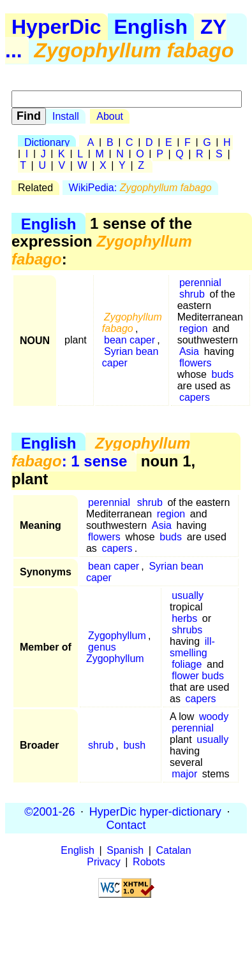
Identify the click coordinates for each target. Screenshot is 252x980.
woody (214, 717)
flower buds (198, 676)
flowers (196, 363)
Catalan (174, 850)
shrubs (187, 630)
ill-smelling (192, 647)
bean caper (130, 340)
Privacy (103, 862)
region (193, 328)
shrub (192, 294)
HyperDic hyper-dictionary (155, 811)
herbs (184, 618)
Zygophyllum (117, 636)
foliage (187, 664)
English (151, 27)
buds (223, 374)
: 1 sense (101, 452)
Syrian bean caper (130, 357)
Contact (126, 825)
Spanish (125, 850)
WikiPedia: (140, 188)
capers (195, 397)
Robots (149, 862)
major (184, 774)
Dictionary (47, 142)
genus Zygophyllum (115, 653)
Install (66, 116)
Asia (189, 351)
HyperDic (56, 27)
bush (134, 745)
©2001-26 (49, 811)
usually (188, 595)
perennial (200, 283)
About (110, 116)
